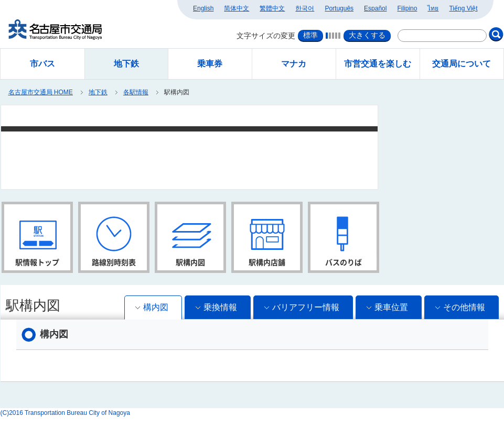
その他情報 (464, 307)
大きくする (367, 35)
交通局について (462, 64)
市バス (42, 64)
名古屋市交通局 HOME (41, 92)
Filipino (407, 8)
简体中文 (237, 8)
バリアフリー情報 (306, 307)
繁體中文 (272, 8)
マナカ (294, 64)
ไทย (433, 8)
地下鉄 (98, 92)
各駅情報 (136, 92)
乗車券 (210, 64)
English (203, 8)
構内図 (156, 307)
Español (375, 8)
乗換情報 (220, 307)
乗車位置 (391, 307)
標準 (310, 35)
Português (339, 8)
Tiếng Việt (463, 8)
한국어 (305, 8)
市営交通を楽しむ (378, 64)
